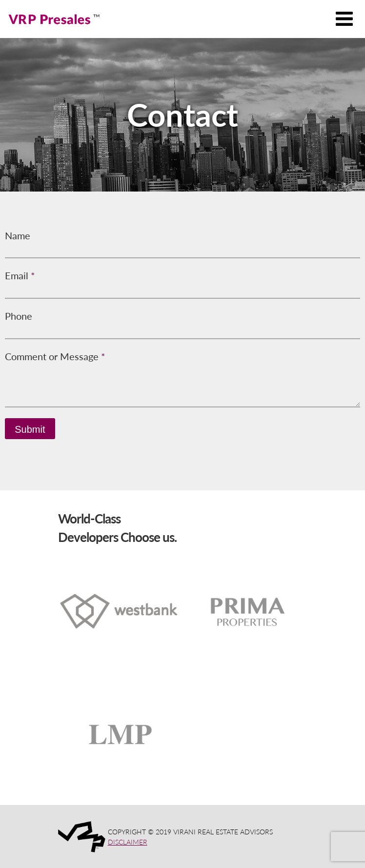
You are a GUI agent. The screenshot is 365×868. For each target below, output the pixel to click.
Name (18, 235)
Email (20, 275)
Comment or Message (55, 356)
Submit (30, 429)
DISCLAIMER (128, 842)
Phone (19, 316)
